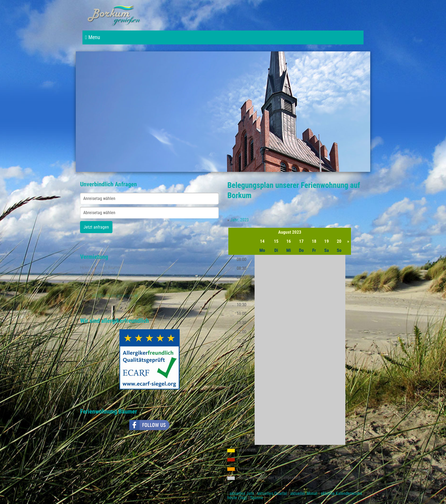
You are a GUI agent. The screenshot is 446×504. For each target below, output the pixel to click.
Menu (93, 37)
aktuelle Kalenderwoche (341, 493)
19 (326, 241)
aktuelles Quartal (272, 493)
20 (339, 241)
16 (289, 241)
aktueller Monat (304, 493)
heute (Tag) (237, 498)
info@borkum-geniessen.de (115, 296)
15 (276, 241)
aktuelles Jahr (242, 493)
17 (301, 241)
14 (262, 241)
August (285, 232)
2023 (297, 232)
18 (314, 241)
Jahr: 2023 (239, 220)
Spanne (257, 498)
